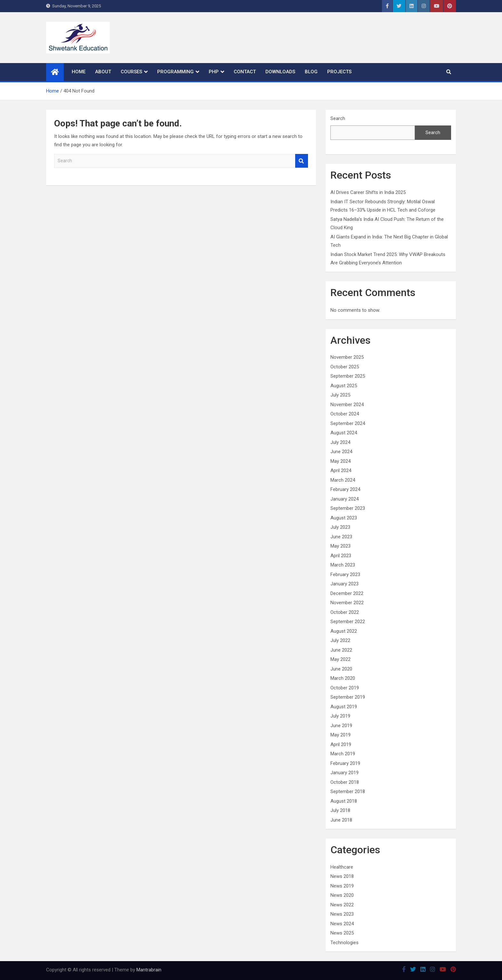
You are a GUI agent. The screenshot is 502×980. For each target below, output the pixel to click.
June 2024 (341, 452)
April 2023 (341, 556)
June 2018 (341, 820)
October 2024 (345, 414)
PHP (214, 72)
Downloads (280, 72)
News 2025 (342, 933)
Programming (175, 72)
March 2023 (343, 565)
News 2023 (342, 914)
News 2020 (342, 895)
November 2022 (347, 603)
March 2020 (343, 678)
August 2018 (344, 801)
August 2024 (344, 433)
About (103, 72)
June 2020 (341, 669)
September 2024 (348, 423)
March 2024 (343, 480)
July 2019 (340, 716)
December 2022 (347, 593)
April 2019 (341, 744)
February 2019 (345, 763)
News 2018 (342, 876)
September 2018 (348, 791)
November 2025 (347, 357)
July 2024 (340, 442)
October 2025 (345, 367)
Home (79, 72)
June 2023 (341, 537)
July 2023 (340, 527)
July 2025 (340, 395)
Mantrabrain (149, 970)
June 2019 (341, 726)
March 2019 (343, 754)
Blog (311, 72)
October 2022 (345, 612)
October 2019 (345, 688)
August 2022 (344, 631)
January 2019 (344, 773)
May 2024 (340, 461)
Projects (339, 72)
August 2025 (344, 386)
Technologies (344, 943)
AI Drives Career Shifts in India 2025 (368, 192)
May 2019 (340, 735)
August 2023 (344, 518)
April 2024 (341, 470)
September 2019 (348, 697)
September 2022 (348, 622)
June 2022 (341, 650)
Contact (245, 72)
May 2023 (340, 546)
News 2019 (342, 886)
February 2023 (345, 574)
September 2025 (348, 376)
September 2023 (348, 508)
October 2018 (345, 782)
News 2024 (342, 924)
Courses (131, 72)
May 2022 (340, 659)
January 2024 (344, 499)
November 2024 (347, 405)
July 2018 (340, 810)
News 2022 (342, 905)
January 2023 (344, 584)
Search (302, 161)
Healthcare (342, 867)
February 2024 (345, 489)
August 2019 (344, 707)
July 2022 (340, 640)
